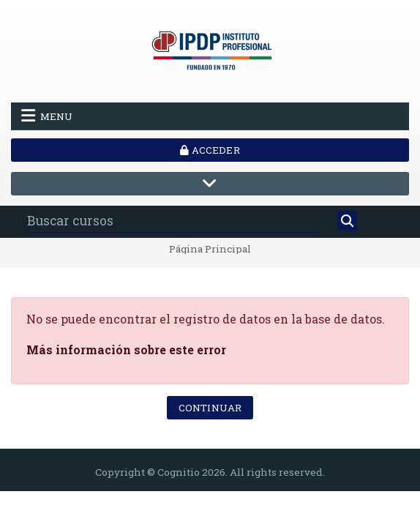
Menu (47, 116)
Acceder (210, 150)
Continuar (210, 408)
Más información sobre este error (126, 350)
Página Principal (210, 250)
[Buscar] (347, 221)
